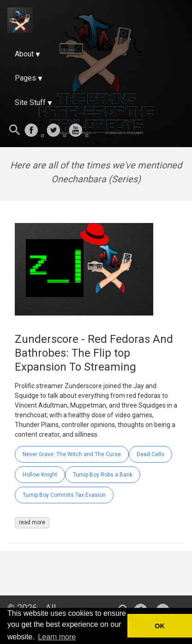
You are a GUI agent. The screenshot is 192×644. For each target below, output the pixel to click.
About (24, 54)
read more (32, 522)
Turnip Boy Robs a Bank (103, 475)
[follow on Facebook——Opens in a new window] (34, 131)
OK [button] (160, 626)
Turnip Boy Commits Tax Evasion (64, 495)
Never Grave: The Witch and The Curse (72, 454)
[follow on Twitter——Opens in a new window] (56, 131)
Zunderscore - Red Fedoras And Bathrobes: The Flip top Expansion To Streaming (94, 353)
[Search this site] (15, 131)
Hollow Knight (40, 475)
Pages (25, 78)
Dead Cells (150, 454)
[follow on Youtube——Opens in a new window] (78, 131)
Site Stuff (30, 102)
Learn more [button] (57, 637)
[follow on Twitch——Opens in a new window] (101, 131)
